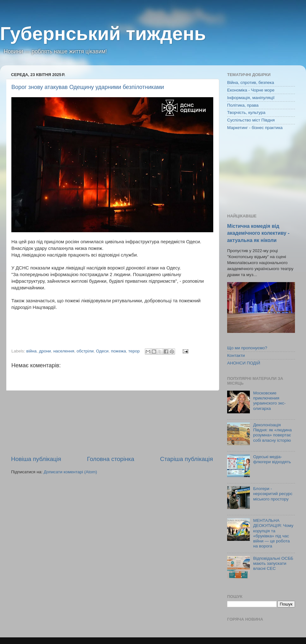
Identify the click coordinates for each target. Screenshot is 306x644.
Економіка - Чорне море (251, 90)
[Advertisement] (112, 423)
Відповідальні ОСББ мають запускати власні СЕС (273, 563)
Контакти (236, 355)
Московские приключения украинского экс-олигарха (269, 401)
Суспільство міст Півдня (251, 120)
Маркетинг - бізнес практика (255, 128)
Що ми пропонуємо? (247, 348)
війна (31, 351)
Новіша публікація (36, 459)
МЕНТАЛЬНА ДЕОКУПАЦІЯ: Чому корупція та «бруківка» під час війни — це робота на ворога (273, 533)
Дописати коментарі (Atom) (70, 472)
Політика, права (243, 105)
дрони (45, 351)
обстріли (85, 351)
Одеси (102, 351)
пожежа (119, 351)
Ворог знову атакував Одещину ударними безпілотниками (88, 87)
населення (64, 351)
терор (134, 351)
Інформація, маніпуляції (251, 98)
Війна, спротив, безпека (251, 83)
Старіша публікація (186, 459)
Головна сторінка (111, 459)
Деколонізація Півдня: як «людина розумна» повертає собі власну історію (272, 433)
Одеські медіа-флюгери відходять (272, 459)
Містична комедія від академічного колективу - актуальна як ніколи (258, 233)
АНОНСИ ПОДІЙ (244, 363)
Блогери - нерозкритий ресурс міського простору (273, 494)
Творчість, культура (246, 112)
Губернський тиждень (103, 34)
